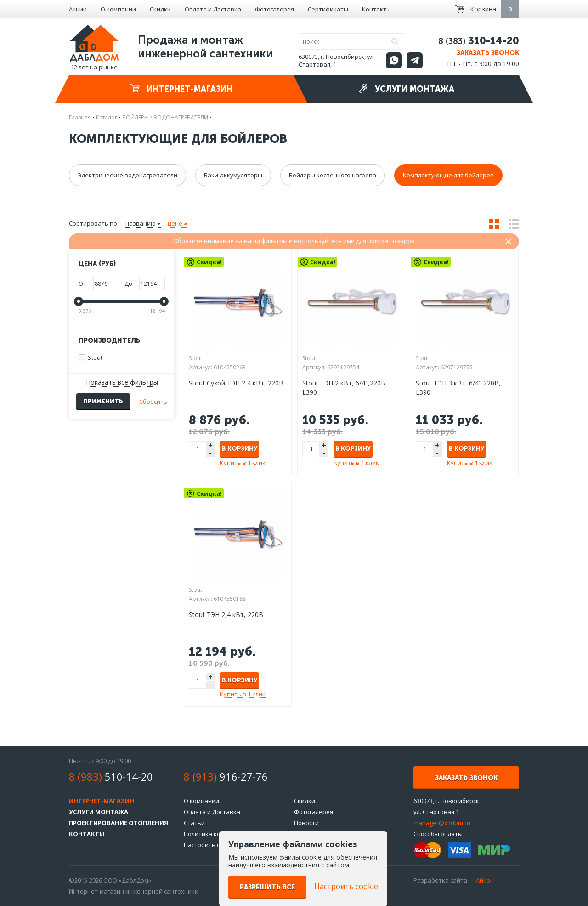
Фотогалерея (274, 9)
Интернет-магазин (181, 89)
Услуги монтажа (407, 89)
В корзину (240, 449)
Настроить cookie (209, 845)
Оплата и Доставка (213, 9)
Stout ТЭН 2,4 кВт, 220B (226, 614)
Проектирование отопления (119, 823)
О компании (118, 9)
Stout (90, 357)
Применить (103, 401)
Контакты (376, 9)
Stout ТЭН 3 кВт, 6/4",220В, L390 (458, 388)
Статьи (194, 823)
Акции (78, 9)
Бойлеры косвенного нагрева (333, 175)
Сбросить (153, 402)
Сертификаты (328, 9)
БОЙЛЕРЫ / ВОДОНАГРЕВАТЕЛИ (165, 117)
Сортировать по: (94, 223)
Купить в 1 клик (243, 463)
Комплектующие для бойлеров (448, 175)
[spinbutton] (198, 449)
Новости (306, 823)
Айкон (485, 880)
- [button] (210, 453)
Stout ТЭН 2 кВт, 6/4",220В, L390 (345, 388)
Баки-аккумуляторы (233, 175)
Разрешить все (267, 887)
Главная (80, 117)
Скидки (160, 9)
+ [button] (210, 445)
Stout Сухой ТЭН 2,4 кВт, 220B (236, 383)
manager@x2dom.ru (442, 823)
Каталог (107, 117)
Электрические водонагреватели (127, 175)
